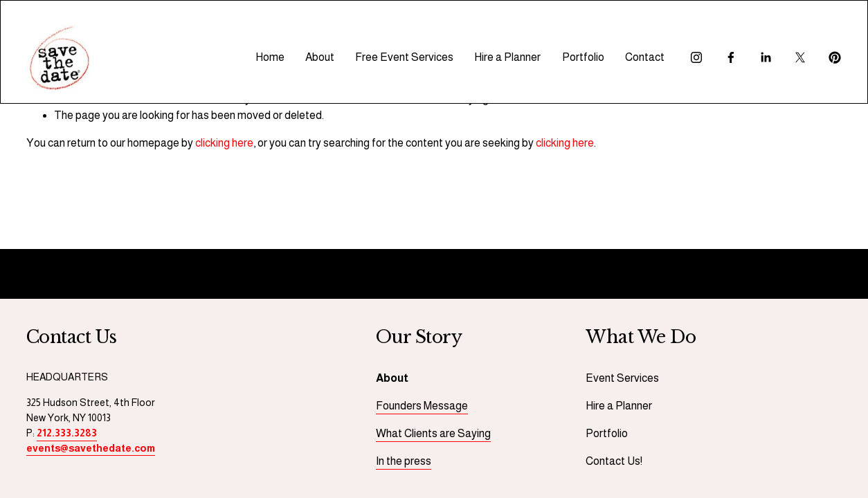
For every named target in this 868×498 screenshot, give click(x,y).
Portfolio (583, 57)
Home (270, 57)
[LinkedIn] (766, 57)
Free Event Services (404, 57)
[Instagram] (696, 57)
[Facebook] (731, 57)
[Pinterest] (835, 57)
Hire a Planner (507, 57)
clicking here (224, 143)
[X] (800, 57)
